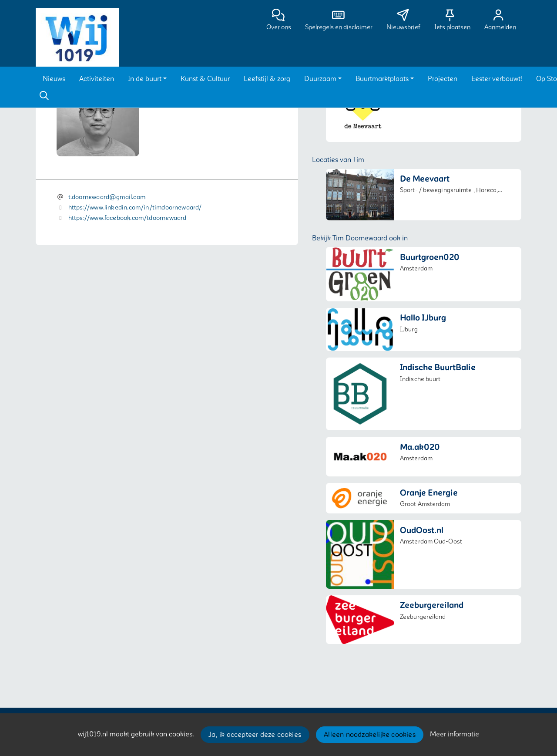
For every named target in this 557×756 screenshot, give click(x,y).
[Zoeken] (44, 96)
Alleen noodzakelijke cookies (370, 735)
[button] (54, 79)
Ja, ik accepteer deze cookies (255, 735)
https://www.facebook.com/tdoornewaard (128, 218)
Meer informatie (455, 734)
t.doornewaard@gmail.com (107, 197)
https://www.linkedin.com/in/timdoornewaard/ (135, 208)
